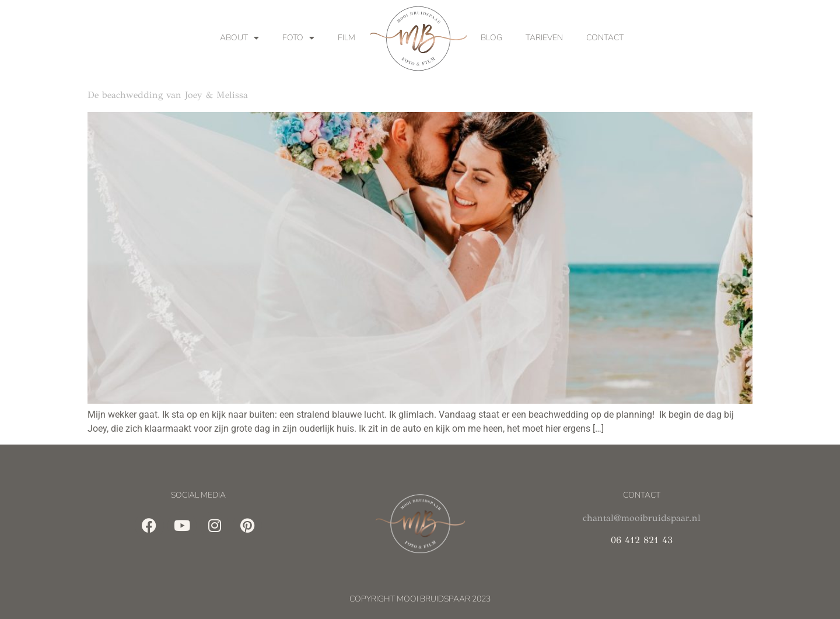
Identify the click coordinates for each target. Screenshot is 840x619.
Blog (491, 38)
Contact (605, 38)
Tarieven (544, 38)
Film (346, 38)
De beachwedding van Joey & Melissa (168, 95)
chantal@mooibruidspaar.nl (642, 518)
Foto (298, 38)
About (239, 38)
